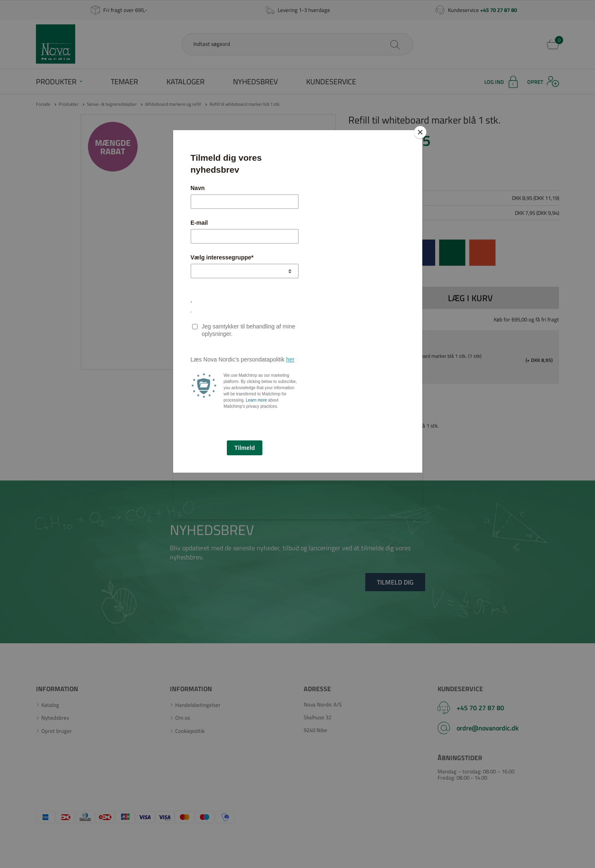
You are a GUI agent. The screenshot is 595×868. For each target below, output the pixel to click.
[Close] (420, 132)
